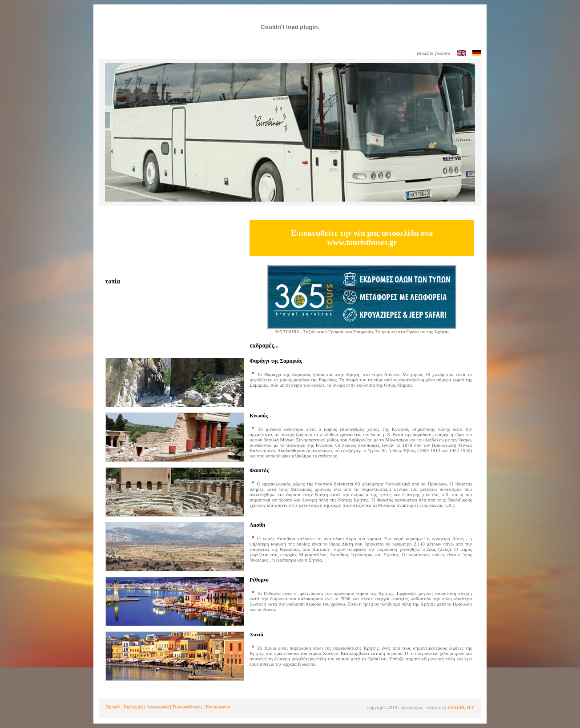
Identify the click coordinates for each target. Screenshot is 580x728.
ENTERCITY (461, 707)
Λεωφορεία (158, 707)
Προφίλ (113, 707)
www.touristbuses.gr (362, 243)
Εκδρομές (133, 707)
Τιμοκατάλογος (187, 707)
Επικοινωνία (218, 707)
